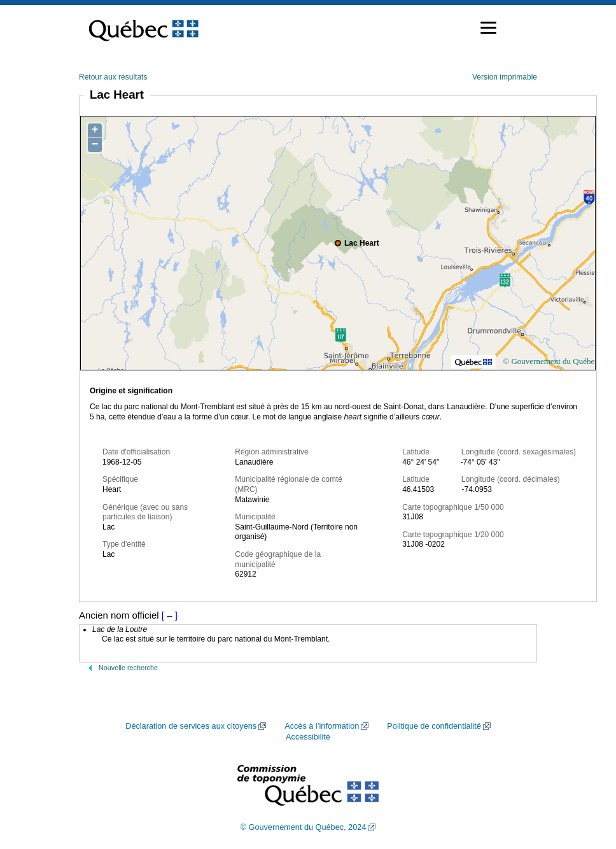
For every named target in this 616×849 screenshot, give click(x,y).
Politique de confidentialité (434, 726)
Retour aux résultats (113, 77)
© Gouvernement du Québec (550, 361)
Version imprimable (505, 77)
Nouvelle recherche (128, 668)
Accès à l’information (322, 726)
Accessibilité (308, 737)
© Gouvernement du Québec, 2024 (304, 827)
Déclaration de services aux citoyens (191, 726)
